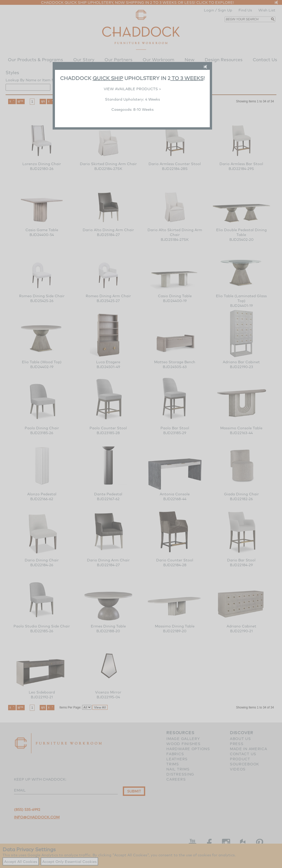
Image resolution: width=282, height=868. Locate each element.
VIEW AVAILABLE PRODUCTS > (132, 89)
